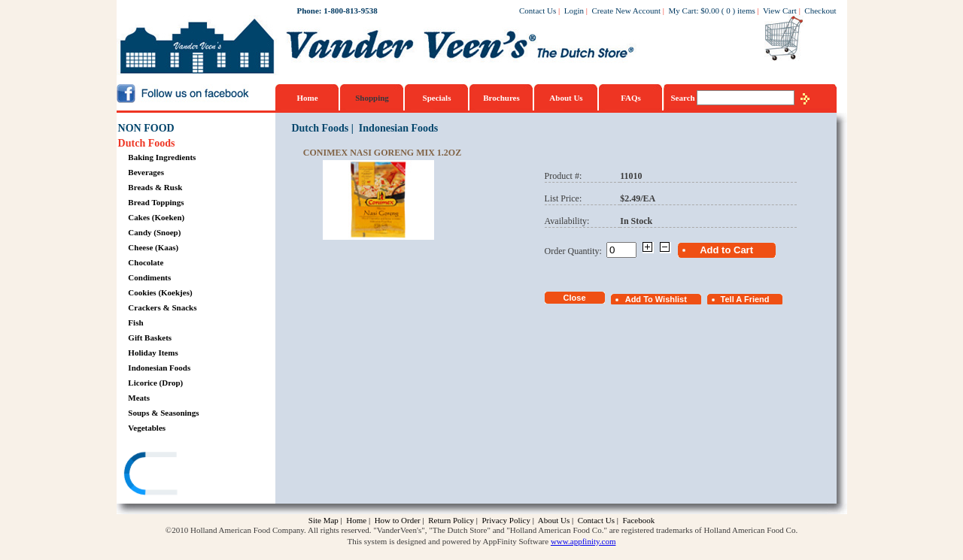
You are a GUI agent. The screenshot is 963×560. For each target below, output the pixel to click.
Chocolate (146, 262)
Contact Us (538, 11)
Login (574, 11)
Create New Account (626, 11)
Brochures (501, 98)
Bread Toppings (156, 202)
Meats (139, 398)
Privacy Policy (506, 520)
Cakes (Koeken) (156, 217)
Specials (437, 98)
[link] (176, 475)
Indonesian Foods (159, 368)
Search (684, 98)
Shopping (372, 98)
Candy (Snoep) (154, 232)
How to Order (398, 520)
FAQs (631, 98)
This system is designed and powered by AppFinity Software (448, 541)
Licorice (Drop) (155, 383)
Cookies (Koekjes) (160, 292)
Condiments (149, 277)
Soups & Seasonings (163, 413)
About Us (566, 98)
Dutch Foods (147, 143)
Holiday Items (153, 353)
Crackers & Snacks (162, 307)
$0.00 (710, 11)
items (746, 11)
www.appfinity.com (583, 541)
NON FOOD (146, 128)
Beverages (146, 172)
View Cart (780, 11)
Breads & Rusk (155, 187)
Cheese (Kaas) (153, 247)
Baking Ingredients (162, 157)
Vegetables (147, 428)
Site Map (324, 520)
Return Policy (451, 520)
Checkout (820, 11)
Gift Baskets (150, 338)
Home (307, 98)
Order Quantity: (576, 251)
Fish (135, 322)
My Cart (683, 11)
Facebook (638, 520)
